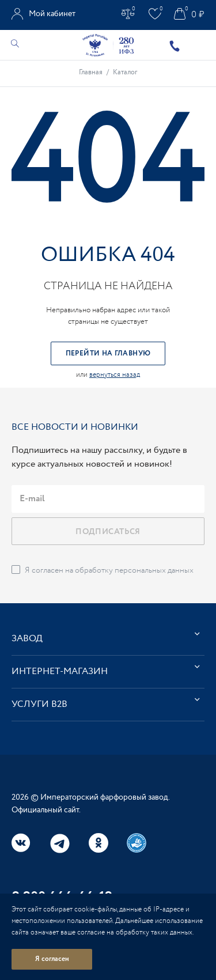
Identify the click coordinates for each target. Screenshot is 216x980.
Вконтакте (21, 843)
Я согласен (52, 959)
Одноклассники (98, 843)
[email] (108, 499)
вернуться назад (115, 375)
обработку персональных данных (134, 570)
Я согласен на (109, 570)
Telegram (60, 843)
